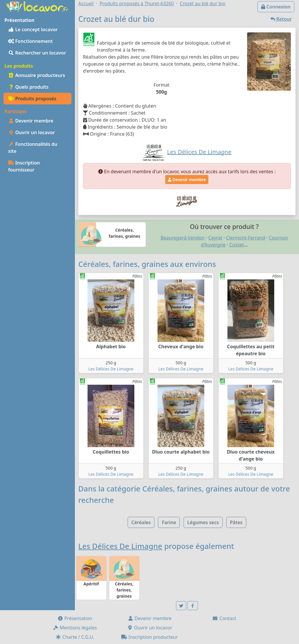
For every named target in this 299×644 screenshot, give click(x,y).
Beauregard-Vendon (183, 238)
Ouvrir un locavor (31, 132)
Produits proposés (32, 99)
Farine (169, 522)
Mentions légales (75, 628)
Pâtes (236, 522)
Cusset (237, 245)
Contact (224, 618)
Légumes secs (203, 522)
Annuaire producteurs (37, 75)
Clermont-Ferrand (245, 238)
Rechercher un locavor (37, 53)
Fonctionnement (30, 41)
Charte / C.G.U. (75, 637)
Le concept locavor (33, 29)
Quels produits (28, 87)
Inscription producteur (149, 637)
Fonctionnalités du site (33, 148)
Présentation (75, 618)
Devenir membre (31, 121)
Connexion (276, 7)
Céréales (141, 522)
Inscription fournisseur (24, 166)
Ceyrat (215, 238)
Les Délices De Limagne (111, 369)
